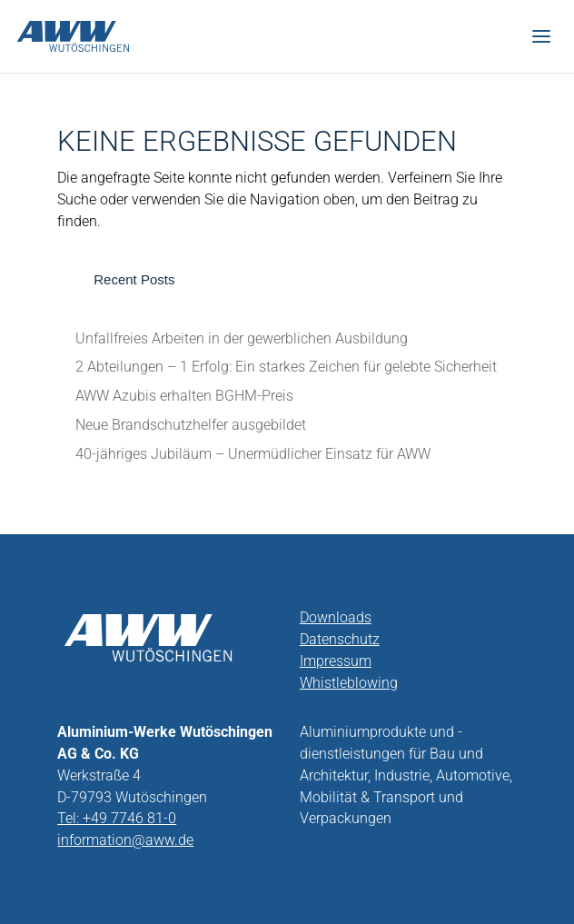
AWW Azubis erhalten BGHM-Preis (184, 396)
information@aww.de (125, 840)
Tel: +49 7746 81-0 (117, 818)
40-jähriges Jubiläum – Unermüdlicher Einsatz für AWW (253, 454)
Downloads (336, 617)
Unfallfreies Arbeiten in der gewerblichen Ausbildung (242, 338)
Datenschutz (340, 639)
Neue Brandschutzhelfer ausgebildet (191, 425)
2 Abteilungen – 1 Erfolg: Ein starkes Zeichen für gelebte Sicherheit (286, 367)
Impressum (336, 661)
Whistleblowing (349, 683)
